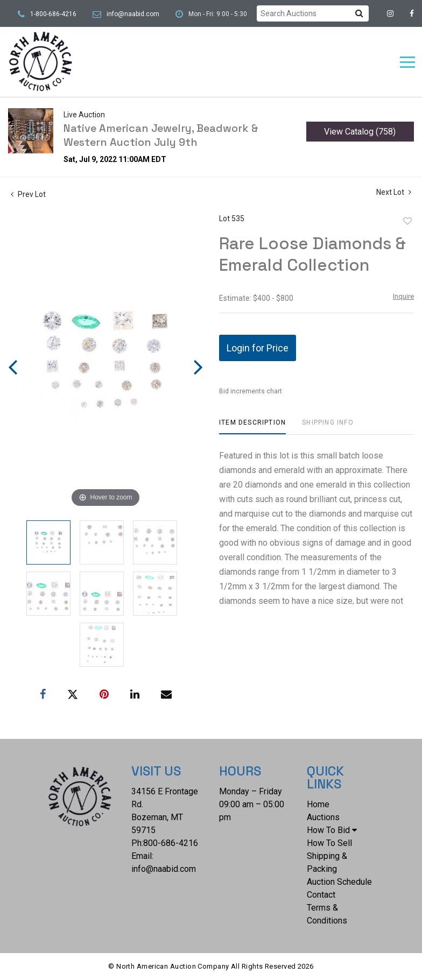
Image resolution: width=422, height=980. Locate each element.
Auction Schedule (339, 882)
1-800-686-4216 (53, 14)
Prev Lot (28, 194)
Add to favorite (407, 221)
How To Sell (329, 843)
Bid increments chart (251, 391)
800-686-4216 (171, 843)
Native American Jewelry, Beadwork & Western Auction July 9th (161, 135)
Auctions (323, 817)
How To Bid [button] (332, 830)
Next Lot (394, 192)
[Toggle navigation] (407, 62)
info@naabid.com (133, 14)
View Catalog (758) (360, 132)
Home (318, 804)
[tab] (252, 426)
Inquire (403, 296)
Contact (321, 895)
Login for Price (258, 348)
